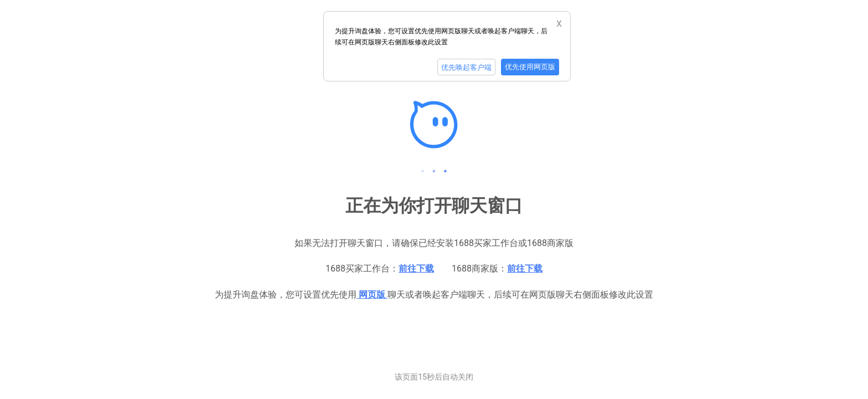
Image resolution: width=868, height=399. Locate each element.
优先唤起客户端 (466, 67)
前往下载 (416, 268)
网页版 (372, 295)
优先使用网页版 (530, 67)
